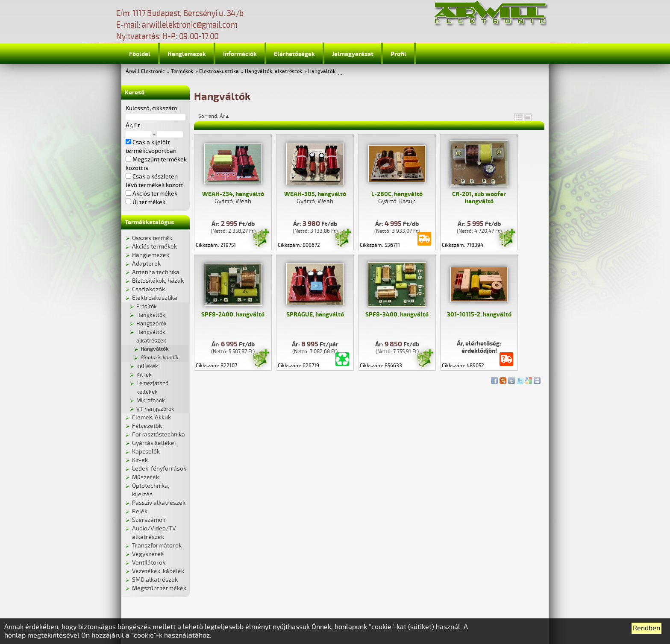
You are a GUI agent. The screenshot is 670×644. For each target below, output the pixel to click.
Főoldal (140, 54)
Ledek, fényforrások (159, 469)
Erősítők (147, 307)
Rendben (646, 628)
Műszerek (145, 477)
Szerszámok (149, 520)
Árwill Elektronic (145, 72)
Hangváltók (322, 72)
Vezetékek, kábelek (158, 571)
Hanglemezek (187, 54)
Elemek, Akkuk (151, 417)
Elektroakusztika (219, 72)
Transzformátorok (157, 546)
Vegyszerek (148, 554)
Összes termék (152, 238)
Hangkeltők (151, 315)
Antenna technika (156, 272)
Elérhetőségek (294, 54)
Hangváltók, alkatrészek (273, 72)
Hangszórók (151, 324)
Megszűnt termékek (159, 588)
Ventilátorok (149, 563)
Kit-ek (144, 375)
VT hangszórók (155, 409)
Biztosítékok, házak (158, 281)
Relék (140, 511)
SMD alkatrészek (155, 580)
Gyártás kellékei (154, 443)
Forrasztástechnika (159, 435)
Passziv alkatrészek (159, 503)
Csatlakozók (148, 289)
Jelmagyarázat (353, 54)
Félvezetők (147, 426)
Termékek (182, 72)
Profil (398, 54)
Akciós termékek (154, 247)
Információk (240, 54)
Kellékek (147, 366)
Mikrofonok (151, 401)
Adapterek (146, 264)
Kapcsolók (146, 452)
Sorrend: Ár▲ (220, 116)
